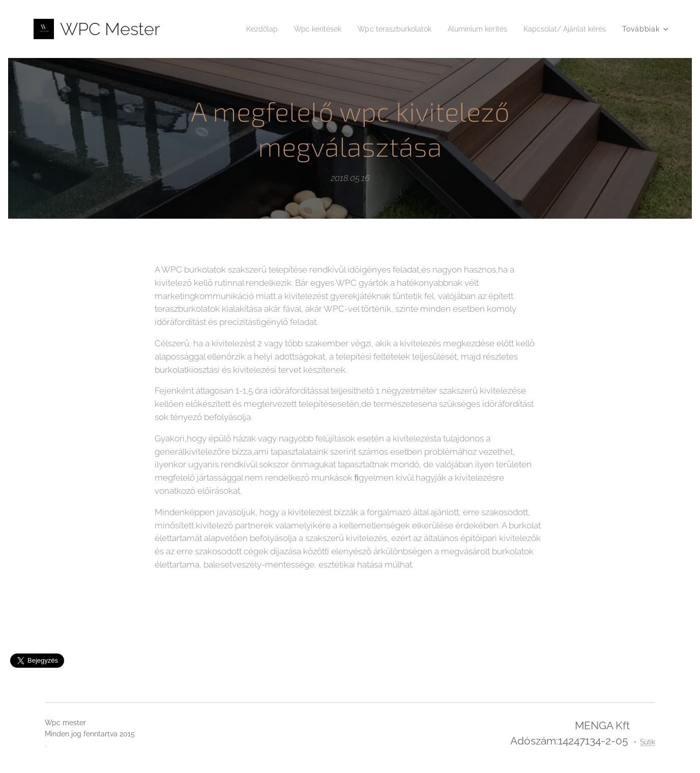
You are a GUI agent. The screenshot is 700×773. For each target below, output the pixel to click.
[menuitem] (233, 29)
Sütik (648, 742)
